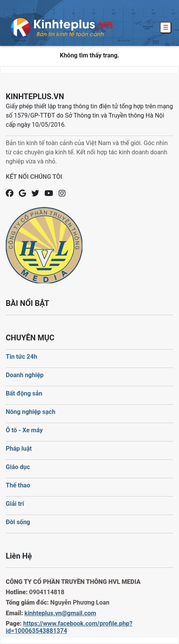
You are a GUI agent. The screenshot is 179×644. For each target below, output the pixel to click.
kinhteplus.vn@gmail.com (60, 613)
